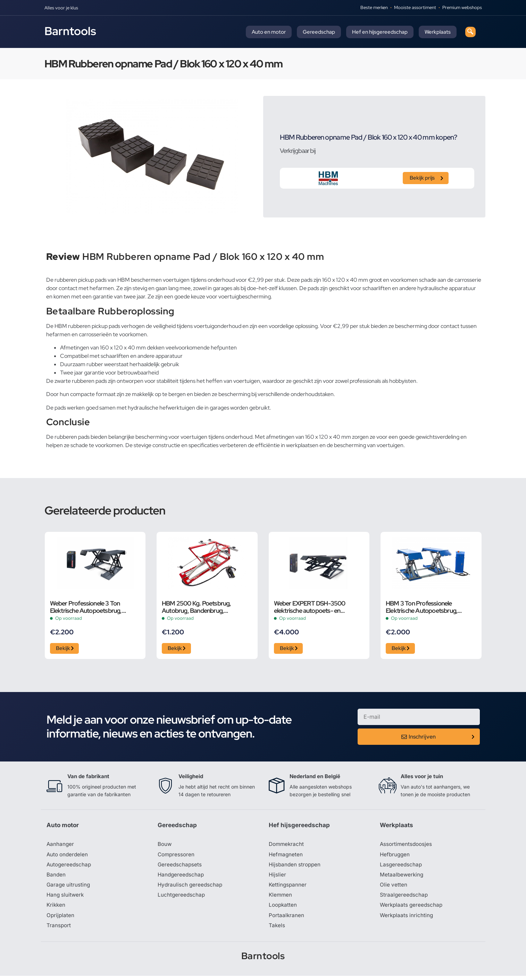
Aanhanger (61, 846)
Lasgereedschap (401, 867)
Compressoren (177, 857)
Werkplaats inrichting (407, 919)
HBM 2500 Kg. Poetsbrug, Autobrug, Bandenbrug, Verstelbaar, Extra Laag (197, 607)
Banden (56, 878)
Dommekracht (287, 846)
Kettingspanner (288, 888)
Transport (59, 930)
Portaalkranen (287, 919)
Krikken (56, 909)
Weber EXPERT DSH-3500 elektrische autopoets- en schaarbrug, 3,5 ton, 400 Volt (312, 607)
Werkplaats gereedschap (412, 909)
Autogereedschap (70, 867)
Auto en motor (269, 32)
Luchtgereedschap (182, 898)
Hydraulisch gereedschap (191, 888)
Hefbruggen (395, 857)
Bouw (165, 846)
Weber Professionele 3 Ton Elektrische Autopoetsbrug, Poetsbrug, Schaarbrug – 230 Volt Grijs (94, 607)
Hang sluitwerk (66, 898)
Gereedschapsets (180, 867)
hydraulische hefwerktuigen (161, 408)
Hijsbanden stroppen (296, 867)
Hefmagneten (286, 857)
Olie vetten (394, 888)
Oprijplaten (61, 919)
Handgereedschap (182, 878)
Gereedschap (319, 32)
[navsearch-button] (470, 32)
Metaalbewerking (402, 878)
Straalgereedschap (404, 898)
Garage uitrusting (69, 888)
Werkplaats (438, 32)
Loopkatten (283, 909)
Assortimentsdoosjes (407, 846)
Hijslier (278, 878)
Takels (277, 930)
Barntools (70, 31)
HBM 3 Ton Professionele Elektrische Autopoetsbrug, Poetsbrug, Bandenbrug (422, 607)
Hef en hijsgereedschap (380, 32)
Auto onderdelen (68, 857)
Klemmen (281, 898)
